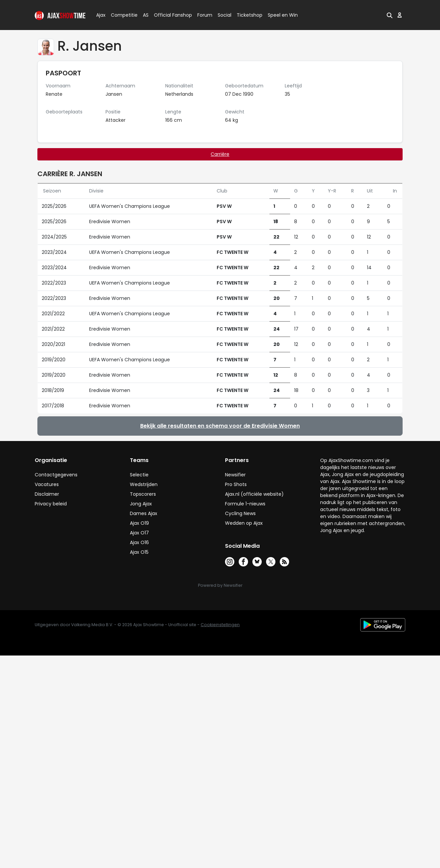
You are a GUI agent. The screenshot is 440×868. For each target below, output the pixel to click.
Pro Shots (236, 484)
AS (146, 15)
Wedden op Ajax (244, 523)
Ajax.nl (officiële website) (254, 494)
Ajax (100, 15)
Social (224, 15)
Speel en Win (283, 15)
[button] (390, 15)
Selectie (139, 475)
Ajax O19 (139, 523)
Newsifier (235, 475)
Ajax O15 (139, 552)
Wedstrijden (144, 484)
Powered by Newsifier (220, 585)
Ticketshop (250, 15)
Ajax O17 (139, 533)
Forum (205, 15)
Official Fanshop (169, 15)
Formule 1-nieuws (245, 504)
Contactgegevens (56, 475)
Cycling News (240, 513)
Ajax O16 (139, 542)
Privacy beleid (51, 504)
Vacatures (47, 484)
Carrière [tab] (220, 154)
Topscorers (143, 494)
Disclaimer (47, 494)
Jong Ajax (141, 504)
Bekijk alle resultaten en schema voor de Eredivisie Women (220, 426)
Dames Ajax (144, 513)
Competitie (122, 15)
